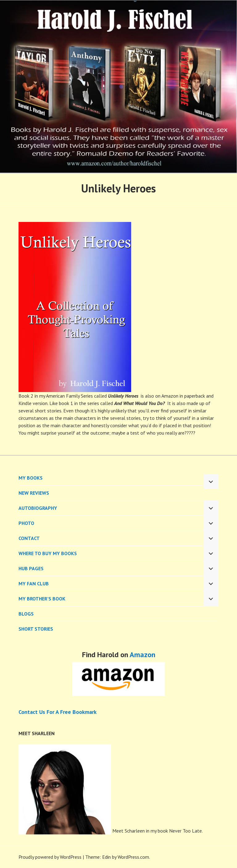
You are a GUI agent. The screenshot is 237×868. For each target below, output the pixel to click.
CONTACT (29, 538)
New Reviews (34, 493)
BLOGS (26, 614)
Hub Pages (31, 568)
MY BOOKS (31, 478)
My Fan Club (34, 583)
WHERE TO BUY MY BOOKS (48, 553)
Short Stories (36, 629)
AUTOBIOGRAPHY (38, 508)
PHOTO (26, 523)
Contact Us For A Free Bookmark (58, 712)
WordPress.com (133, 857)
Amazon (142, 655)
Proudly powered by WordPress (50, 857)
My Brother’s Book (42, 599)
